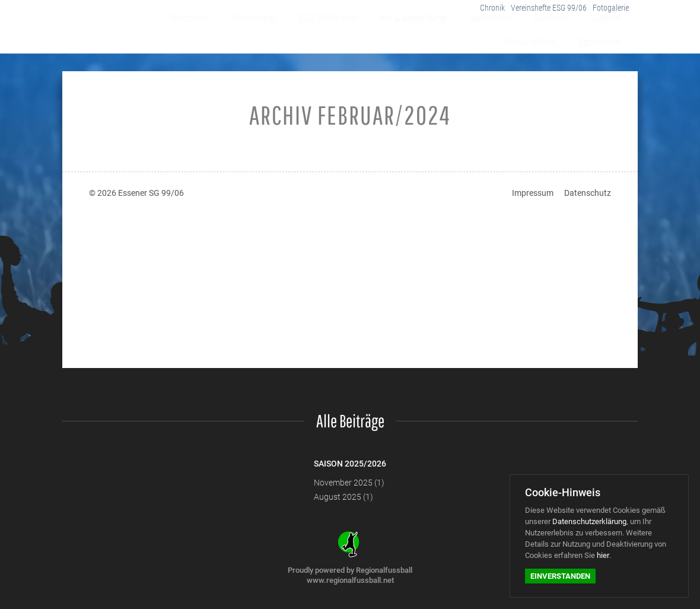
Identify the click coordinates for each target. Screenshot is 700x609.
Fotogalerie (609, 11)
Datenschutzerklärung (589, 521)
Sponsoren (605, 37)
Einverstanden (560, 576)
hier (603, 555)
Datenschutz (588, 193)
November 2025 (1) (349, 483)
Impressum (533, 193)
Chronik (479, 11)
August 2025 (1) (343, 497)
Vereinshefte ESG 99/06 (541, 11)
